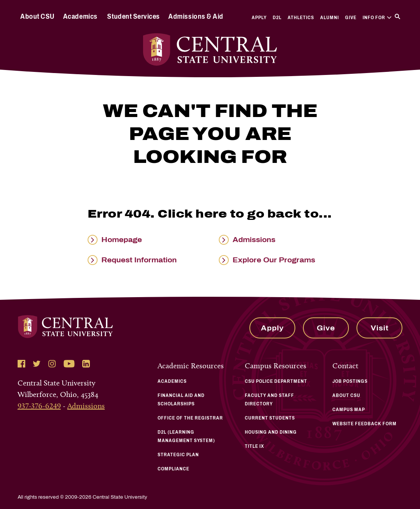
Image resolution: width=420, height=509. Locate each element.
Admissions (86, 406)
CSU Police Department (276, 381)
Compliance (173, 469)
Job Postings (350, 381)
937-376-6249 (39, 406)
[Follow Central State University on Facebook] (21, 364)
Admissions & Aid (196, 16)
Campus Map (349, 410)
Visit (380, 328)
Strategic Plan (178, 455)
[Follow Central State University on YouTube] (69, 364)
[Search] (397, 16)
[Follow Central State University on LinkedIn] (86, 364)
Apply (259, 18)
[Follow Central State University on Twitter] (37, 364)
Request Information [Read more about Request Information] (139, 260)
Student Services (133, 16)
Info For (377, 18)
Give (351, 18)
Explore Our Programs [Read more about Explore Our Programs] (274, 260)
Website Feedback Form (365, 424)
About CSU (37, 16)
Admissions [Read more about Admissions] (254, 240)
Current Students (270, 418)
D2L (277, 18)
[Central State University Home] (210, 50)
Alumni (330, 18)
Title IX (255, 446)
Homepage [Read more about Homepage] (122, 240)
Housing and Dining (271, 432)
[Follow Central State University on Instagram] (52, 364)
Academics (80, 16)
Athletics (301, 18)
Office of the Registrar (190, 418)
